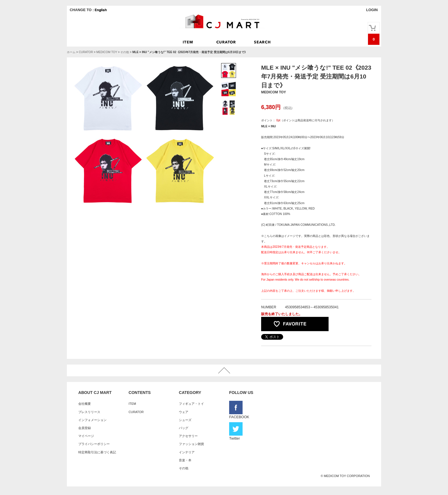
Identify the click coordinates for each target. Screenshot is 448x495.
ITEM (132, 404)
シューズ (185, 420)
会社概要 (85, 404)
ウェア (184, 412)
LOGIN (372, 10)
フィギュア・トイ (191, 404)
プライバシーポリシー (94, 444)
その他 (125, 52)
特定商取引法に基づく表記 (97, 452)
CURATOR (86, 52)
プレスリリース (89, 412)
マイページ (86, 436)
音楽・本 (185, 460)
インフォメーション (92, 420)
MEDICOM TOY (107, 52)
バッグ (184, 428)
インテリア (187, 452)
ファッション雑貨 (191, 444)
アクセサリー (188, 436)
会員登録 (85, 428)
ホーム (71, 52)
